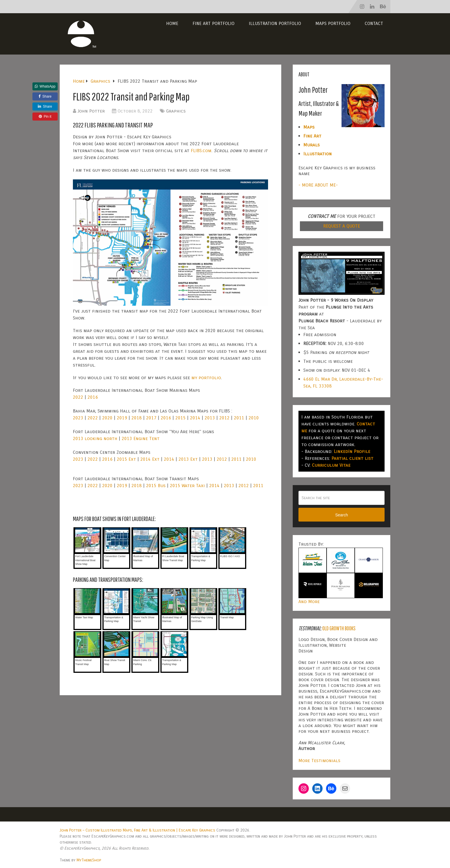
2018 (137, 418)
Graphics (176, 111)
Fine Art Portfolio (214, 23)
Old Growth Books (339, 628)
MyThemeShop (89, 860)
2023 (78, 418)
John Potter (91, 111)
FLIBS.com (201, 151)
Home (172, 23)
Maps (309, 127)
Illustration (318, 154)
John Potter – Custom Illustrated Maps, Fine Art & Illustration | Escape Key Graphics (137, 830)
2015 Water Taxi (187, 486)
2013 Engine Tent (141, 438)
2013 (210, 418)
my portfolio (206, 378)
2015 (181, 418)
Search (342, 515)
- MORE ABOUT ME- (318, 185)
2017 (151, 418)
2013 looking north (95, 438)
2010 (254, 418)
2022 (78, 397)
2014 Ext (150, 459)
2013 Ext (188, 459)
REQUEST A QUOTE (342, 226)
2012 (224, 418)
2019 (122, 418)
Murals (312, 145)
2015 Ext (126, 459)
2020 (107, 418)
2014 (195, 418)
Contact (374, 23)
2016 (93, 397)
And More (309, 601)
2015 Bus (156, 486)
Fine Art (312, 136)
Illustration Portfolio (275, 23)
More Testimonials (319, 761)
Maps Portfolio (333, 23)
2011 (239, 418)
